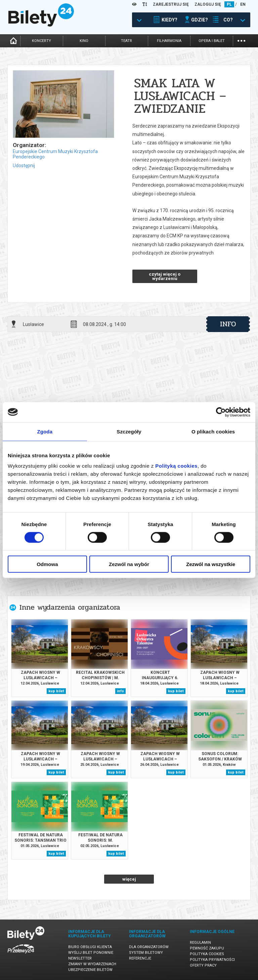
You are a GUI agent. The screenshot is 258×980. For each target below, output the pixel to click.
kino (84, 41)
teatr (126, 41)
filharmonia (169, 41)
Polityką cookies (176, 466)
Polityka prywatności (212, 960)
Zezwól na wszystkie (211, 564)
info (228, 324)
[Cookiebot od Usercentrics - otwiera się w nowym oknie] (221, 412)
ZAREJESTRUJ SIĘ (171, 4)
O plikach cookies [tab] (213, 431)
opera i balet (212, 41)
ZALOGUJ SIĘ (208, 4)
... (241, 40)
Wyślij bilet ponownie (91, 953)
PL (229, 4)
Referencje (140, 958)
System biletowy (146, 953)
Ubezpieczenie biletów (90, 970)
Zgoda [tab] (45, 431)
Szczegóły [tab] (129, 431)
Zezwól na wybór (129, 564)
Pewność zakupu (207, 948)
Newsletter (80, 958)
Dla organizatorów (149, 947)
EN (243, 4)
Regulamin (200, 943)
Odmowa (47, 564)
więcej (129, 879)
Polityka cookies (207, 954)
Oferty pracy (203, 965)
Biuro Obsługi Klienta (90, 947)
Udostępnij (24, 166)
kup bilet (56, 691)
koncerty (41, 41)
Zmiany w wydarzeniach (92, 964)
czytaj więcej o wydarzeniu (165, 276)
